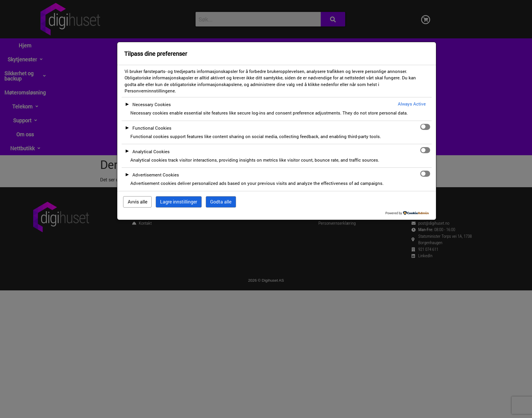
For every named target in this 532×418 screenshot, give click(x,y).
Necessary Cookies (152, 104)
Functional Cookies (152, 128)
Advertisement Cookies (156, 175)
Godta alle (221, 202)
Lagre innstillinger (179, 202)
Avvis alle (138, 202)
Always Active (412, 104)
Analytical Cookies (151, 151)
